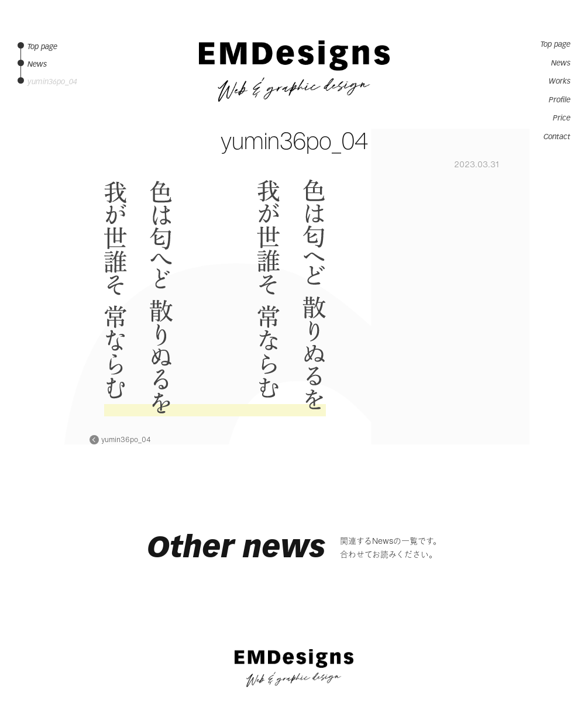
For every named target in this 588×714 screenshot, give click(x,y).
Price (562, 118)
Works (560, 81)
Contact (557, 137)
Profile (560, 100)
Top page (556, 44)
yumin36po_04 (126, 440)
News (561, 63)
